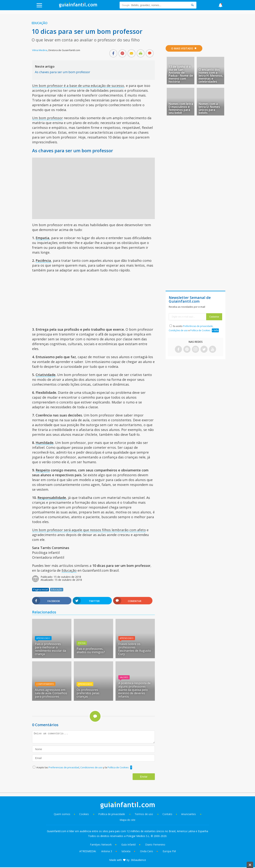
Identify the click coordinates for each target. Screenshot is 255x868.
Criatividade (46, 375)
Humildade (45, 443)
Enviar (144, 777)
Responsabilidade (52, 498)
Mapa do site (127, 820)
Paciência (43, 260)
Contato (167, 814)
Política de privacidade (112, 814)
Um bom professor (47, 118)
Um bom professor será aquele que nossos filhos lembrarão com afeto (89, 530)
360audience (138, 860)
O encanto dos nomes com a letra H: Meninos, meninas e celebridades (211, 76)
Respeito (43, 470)
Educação (40, 23)
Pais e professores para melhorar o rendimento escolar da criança (50, 649)
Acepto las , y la (83, 767)
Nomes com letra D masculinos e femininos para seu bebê (181, 108)
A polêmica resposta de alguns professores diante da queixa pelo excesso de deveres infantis (134, 690)
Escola (82, 643)
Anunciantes (189, 814)
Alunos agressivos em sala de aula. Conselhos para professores (51, 693)
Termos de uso (144, 814)
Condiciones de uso (92, 767)
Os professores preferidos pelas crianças (88, 693)
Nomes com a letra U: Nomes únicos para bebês (209, 108)
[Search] (192, 5)
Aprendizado (43, 638)
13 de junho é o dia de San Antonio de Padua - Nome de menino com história (181, 74)
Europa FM (169, 851)
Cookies (84, 814)
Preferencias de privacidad (64, 767)
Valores (124, 677)
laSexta (126, 851)
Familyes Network (101, 845)
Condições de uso (178, 330)
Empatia (42, 238)
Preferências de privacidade (198, 326)
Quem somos (62, 814)
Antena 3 (107, 851)
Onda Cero (147, 851)
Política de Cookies (118, 767)
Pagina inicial (41, 589)
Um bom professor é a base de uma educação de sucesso (78, 86)
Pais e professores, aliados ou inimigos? (91, 650)
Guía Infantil (128, 845)
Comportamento (45, 684)
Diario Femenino (155, 845)
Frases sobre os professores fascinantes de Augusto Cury (135, 649)
